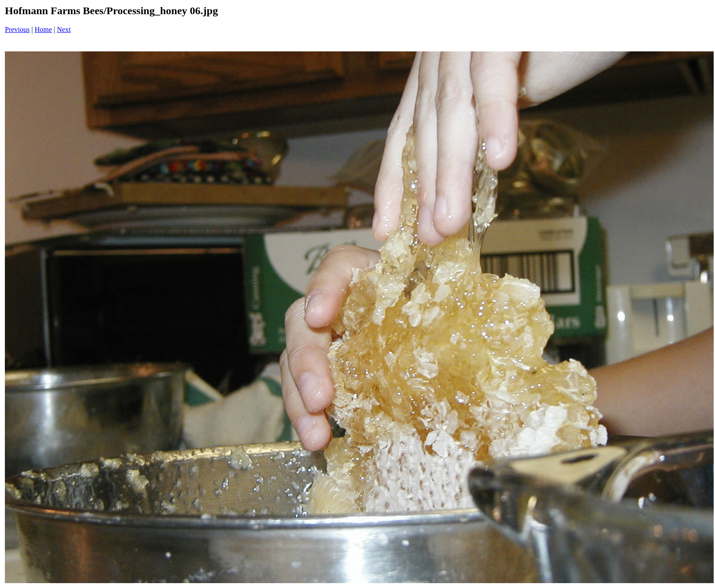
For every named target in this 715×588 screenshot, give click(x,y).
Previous (17, 29)
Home (43, 29)
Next (64, 29)
